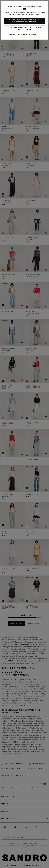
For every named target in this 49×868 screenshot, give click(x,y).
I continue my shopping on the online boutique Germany (25, 29)
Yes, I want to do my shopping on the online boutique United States (25, 21)
